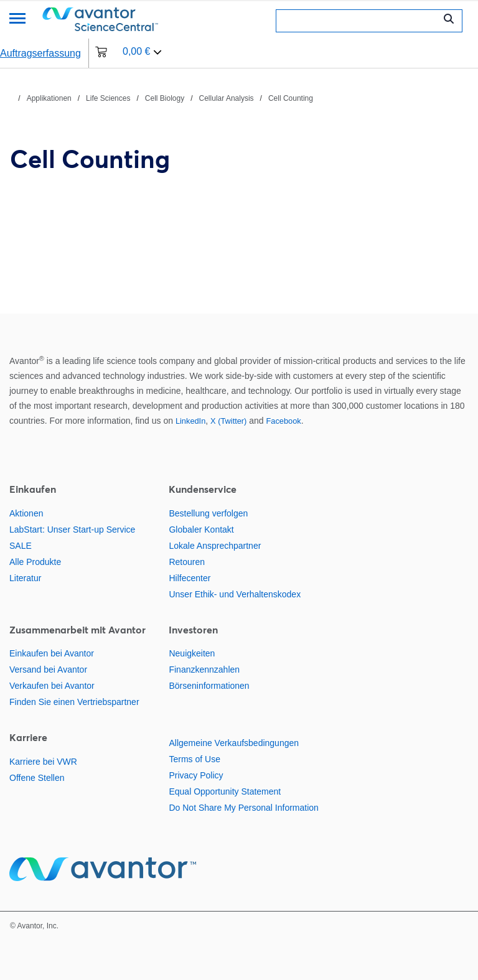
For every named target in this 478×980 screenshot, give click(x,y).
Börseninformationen (209, 686)
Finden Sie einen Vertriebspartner (74, 702)
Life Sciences (108, 98)
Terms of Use (194, 759)
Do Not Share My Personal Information (243, 808)
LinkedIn (190, 421)
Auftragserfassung (40, 53)
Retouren (187, 562)
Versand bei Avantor (48, 670)
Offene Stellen (37, 778)
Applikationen (49, 98)
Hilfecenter (190, 578)
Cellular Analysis (227, 98)
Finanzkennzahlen (204, 670)
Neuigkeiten (192, 653)
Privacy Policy (196, 775)
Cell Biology (165, 98)
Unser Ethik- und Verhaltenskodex (235, 594)
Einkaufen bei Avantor (52, 653)
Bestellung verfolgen (208, 513)
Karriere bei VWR (43, 762)
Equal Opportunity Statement (225, 791)
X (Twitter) (228, 421)
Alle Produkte (35, 562)
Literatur (25, 578)
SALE (21, 546)
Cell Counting (291, 98)
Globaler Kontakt (201, 530)
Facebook (284, 421)
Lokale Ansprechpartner (215, 546)
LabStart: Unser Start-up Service (72, 530)
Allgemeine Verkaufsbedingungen (234, 743)
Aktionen (26, 513)
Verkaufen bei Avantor (52, 686)
